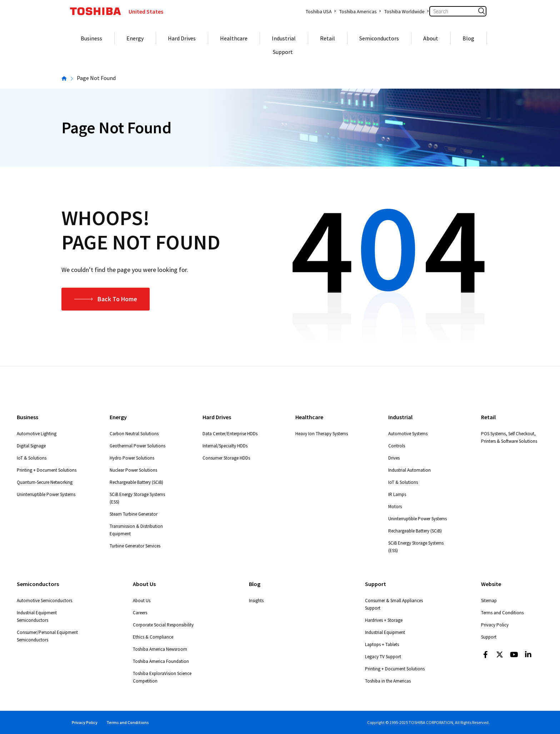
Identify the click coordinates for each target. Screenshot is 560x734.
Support (283, 52)
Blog (468, 38)
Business (91, 38)
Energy (135, 38)
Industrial (284, 38)
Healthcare (234, 38)
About (431, 38)
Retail (327, 38)
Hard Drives (182, 38)
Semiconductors (379, 38)
